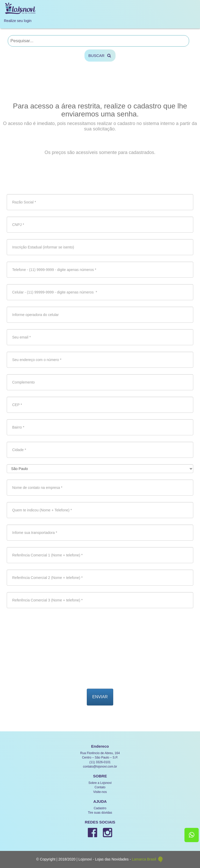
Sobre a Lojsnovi (100, 783)
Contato (100, 787)
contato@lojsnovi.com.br (100, 767)
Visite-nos (100, 792)
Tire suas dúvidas (100, 813)
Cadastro (100, 808)
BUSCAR (100, 56)
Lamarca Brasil (148, 859)
